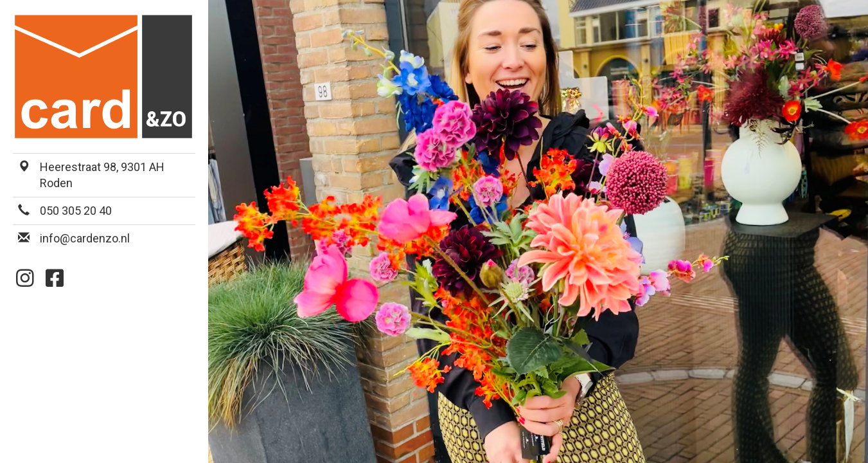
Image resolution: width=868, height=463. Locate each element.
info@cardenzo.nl (85, 238)
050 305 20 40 (76, 211)
